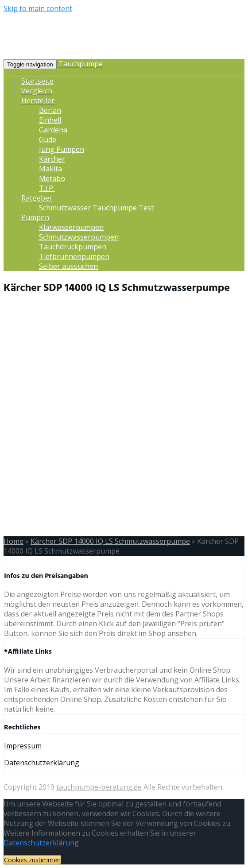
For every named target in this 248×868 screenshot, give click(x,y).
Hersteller (38, 101)
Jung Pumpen (62, 149)
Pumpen (35, 217)
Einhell (50, 120)
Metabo (52, 178)
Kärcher (52, 159)
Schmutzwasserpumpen (79, 237)
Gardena (53, 130)
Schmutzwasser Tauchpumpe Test (96, 208)
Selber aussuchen (68, 266)
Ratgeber (37, 198)
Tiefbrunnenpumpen (74, 256)
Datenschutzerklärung (42, 763)
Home (14, 541)
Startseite (37, 81)
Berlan (50, 110)
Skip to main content (38, 8)
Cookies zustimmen (32, 860)
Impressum (23, 746)
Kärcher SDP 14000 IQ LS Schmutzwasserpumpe (110, 541)
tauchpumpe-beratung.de (99, 787)
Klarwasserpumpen (71, 227)
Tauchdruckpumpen (73, 247)
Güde (48, 139)
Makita (50, 169)
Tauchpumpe (81, 64)
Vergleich (37, 91)
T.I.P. (47, 188)
